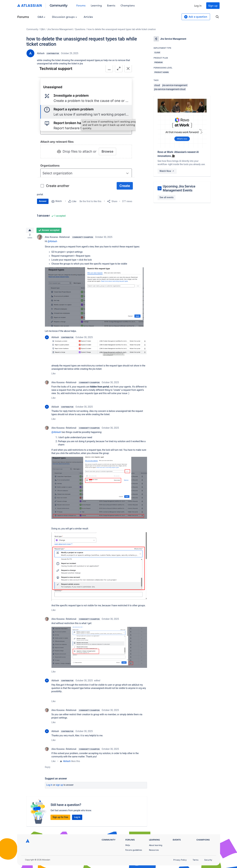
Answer (43, 201)
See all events (167, 197)
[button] (86, 129)
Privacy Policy (180, 860)
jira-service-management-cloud (170, 89)
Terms (196, 860)
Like (54, 375)
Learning (96, 5)
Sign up (213, 6)
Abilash (41, 53)
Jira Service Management (60, 29)
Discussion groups (64, 17)
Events (111, 5)
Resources (154, 850)
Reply (48, 768)
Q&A (41, 17)
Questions (80, 29)
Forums (81, 5)
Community (59, 5)
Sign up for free (60, 818)
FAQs (128, 845)
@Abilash (52, 243)
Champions (128, 5)
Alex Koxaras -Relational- (58, 238)
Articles (88, 17)
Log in (198, 6)
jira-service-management (175, 85)
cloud (157, 85)
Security (208, 860)
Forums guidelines (134, 850)
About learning (156, 845)
